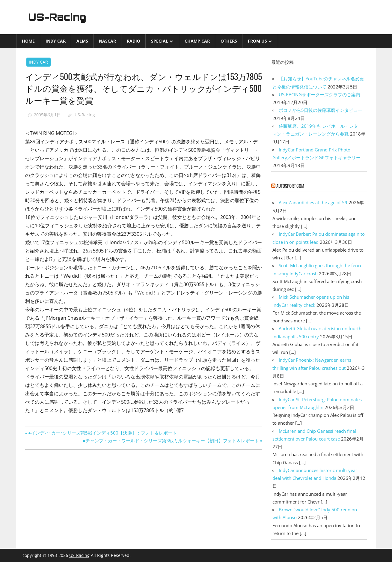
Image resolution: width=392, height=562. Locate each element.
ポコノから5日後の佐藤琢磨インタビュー (321, 110)
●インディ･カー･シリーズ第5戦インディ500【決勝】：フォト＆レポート (102, 433)
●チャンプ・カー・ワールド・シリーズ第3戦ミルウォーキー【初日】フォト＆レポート (171, 441)
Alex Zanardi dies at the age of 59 (313, 202)
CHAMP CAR (197, 41)
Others (229, 41)
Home (28, 41)
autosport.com (290, 186)
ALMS (82, 41)
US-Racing (58, 17)
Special (160, 41)
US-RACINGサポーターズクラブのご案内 (319, 94)
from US (257, 41)
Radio (134, 41)
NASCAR (107, 41)
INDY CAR (56, 41)
